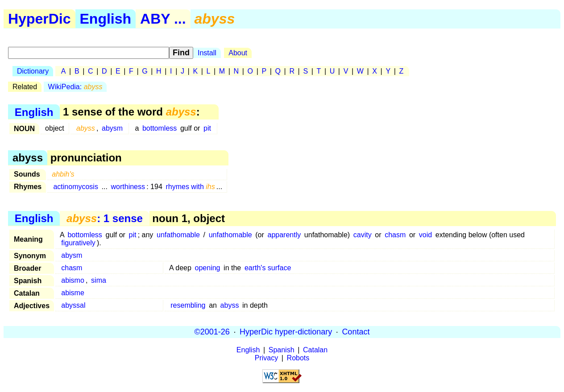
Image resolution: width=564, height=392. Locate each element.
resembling (188, 305)
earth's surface (268, 268)
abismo (73, 280)
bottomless (160, 128)
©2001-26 (212, 332)
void (425, 235)
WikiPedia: (75, 87)
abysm (112, 128)
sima (99, 280)
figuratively (78, 243)
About (238, 53)
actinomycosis (75, 187)
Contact (356, 332)
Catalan (315, 350)
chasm (395, 235)
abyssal (73, 305)
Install (207, 53)
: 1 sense (105, 218)
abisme (73, 293)
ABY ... (163, 19)
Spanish (282, 350)
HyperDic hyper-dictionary (286, 332)
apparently (284, 235)
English (106, 19)
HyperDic (39, 19)
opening (208, 268)
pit (207, 128)
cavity (363, 235)
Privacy (266, 358)
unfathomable (178, 235)
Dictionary (33, 71)
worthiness (128, 187)
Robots (298, 358)
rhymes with (190, 187)
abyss (230, 305)
